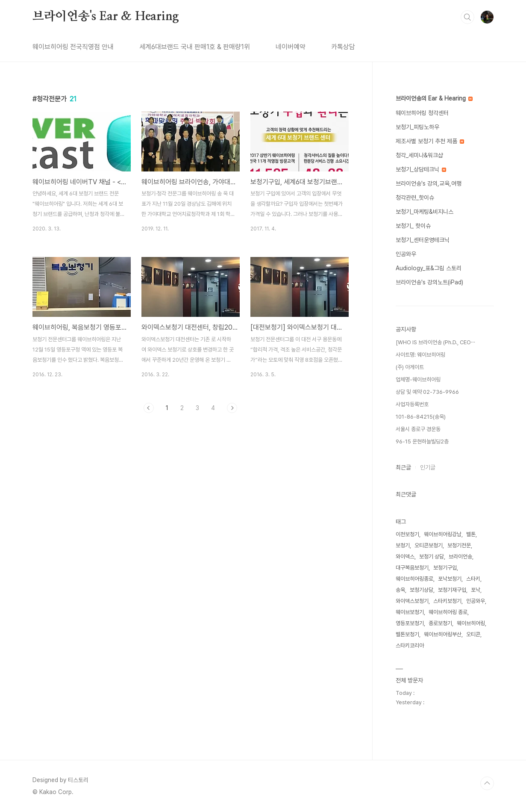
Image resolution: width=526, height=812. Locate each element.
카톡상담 (343, 47)
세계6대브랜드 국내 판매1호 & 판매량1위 (195, 47)
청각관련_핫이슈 (415, 198)
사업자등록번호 (412, 404)
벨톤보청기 (407, 634)
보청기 (403, 545)
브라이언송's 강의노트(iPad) (429, 282)
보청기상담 (422, 590)
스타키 (473, 579)
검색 (467, 17)
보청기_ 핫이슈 (413, 226)
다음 (232, 408)
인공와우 (406, 254)
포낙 (476, 590)
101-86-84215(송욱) (421, 417)
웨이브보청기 (410, 612)
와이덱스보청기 (412, 601)
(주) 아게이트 (410, 367)
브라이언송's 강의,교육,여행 (429, 183)
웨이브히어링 (471, 623)
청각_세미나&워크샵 (419, 155)
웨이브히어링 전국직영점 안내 (73, 47)
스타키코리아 (410, 645)
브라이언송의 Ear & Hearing (434, 98)
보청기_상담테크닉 (421, 169)
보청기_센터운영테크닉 (423, 240)
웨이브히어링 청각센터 (422, 113)
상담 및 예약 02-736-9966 (427, 392)
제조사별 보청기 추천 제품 (430, 141)
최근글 (403, 467)
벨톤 (471, 534)
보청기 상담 (432, 557)
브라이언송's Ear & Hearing (106, 17)
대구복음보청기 (412, 568)
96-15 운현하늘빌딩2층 (422, 441)
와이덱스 (405, 557)
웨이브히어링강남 (443, 534)
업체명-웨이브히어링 (418, 379)
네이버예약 (291, 47)
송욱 (400, 590)
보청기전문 (459, 545)
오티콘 (473, 634)
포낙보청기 (450, 579)
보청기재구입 (452, 590)
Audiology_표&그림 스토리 (429, 268)
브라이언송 (460, 557)
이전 (149, 408)
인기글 (428, 467)
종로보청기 (440, 623)
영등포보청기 (410, 623)
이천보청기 (407, 534)
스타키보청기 (447, 601)
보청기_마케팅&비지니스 (425, 212)
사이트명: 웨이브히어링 (420, 355)
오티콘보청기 (429, 545)
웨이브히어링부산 (443, 634)
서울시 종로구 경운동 (418, 429)
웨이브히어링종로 (414, 579)
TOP (487, 783)
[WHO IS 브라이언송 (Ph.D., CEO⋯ (435, 342)
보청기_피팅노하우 (417, 127)
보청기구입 (445, 568)
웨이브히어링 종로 (448, 612)
